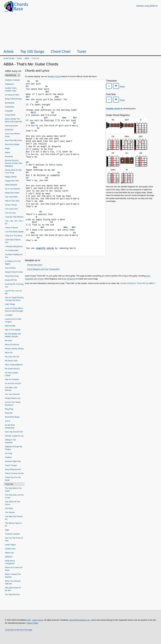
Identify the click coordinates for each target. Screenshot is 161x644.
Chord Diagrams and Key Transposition (44, 269)
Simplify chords (113, 108)
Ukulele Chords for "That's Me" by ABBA (137, 283)
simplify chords (45, 248)
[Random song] (147, 6)
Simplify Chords (54, 76)
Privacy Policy (32, 623)
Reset (122, 86)
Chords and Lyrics (35, 265)
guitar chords (38, 620)
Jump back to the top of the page (19, 630)
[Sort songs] (12, 75)
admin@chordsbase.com (80, 620)
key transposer (70, 279)
